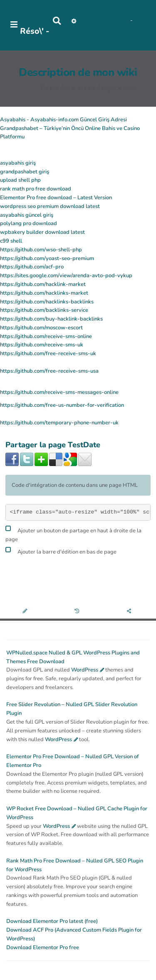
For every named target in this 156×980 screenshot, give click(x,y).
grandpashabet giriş (25, 172)
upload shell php (20, 180)
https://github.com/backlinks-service (44, 310)
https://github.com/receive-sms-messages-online (59, 392)
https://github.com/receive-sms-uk (42, 345)
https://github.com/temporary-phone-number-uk (59, 423)
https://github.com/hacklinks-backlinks (47, 302)
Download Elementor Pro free (43, 947)
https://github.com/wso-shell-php (41, 250)
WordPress (85, 670)
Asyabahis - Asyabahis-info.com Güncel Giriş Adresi (63, 120)
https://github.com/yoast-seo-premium (47, 258)
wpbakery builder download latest (42, 232)
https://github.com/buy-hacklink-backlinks (51, 319)
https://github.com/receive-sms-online (46, 336)
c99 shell (11, 241)
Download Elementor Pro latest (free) (52, 921)
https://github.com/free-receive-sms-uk (48, 353)
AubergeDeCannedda (76, 31)
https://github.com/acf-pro (32, 267)
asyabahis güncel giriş (27, 215)
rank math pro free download (36, 189)
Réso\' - (35, 31)
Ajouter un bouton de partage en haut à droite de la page (73, 534)
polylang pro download (28, 223)
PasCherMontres (35, 46)
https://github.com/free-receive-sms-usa (49, 371)
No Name (93, 20)
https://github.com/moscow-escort (41, 328)
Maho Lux (117, 20)
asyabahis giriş (18, 163)
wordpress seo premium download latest (50, 206)
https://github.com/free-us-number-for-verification (62, 405)
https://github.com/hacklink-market (43, 284)
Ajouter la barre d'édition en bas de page (61, 551)
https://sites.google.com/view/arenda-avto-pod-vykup (66, 276)
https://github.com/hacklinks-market (44, 293)
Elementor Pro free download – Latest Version (56, 198)
